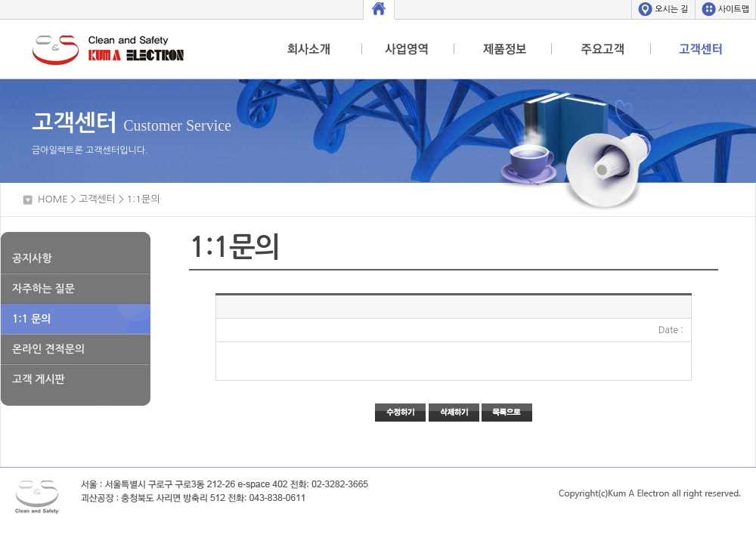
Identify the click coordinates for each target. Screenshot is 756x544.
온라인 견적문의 (48, 349)
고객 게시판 (39, 379)
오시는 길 (671, 9)
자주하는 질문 (43, 289)
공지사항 (32, 258)
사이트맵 (734, 9)
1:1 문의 (31, 319)
